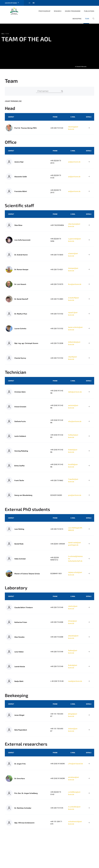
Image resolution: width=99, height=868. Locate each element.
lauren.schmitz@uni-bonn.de (76, 328)
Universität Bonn (12, 3)
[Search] (62, 91)
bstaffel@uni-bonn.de (73, 466)
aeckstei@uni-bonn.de (73, 407)
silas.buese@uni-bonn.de (74, 225)
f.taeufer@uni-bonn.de (73, 480)
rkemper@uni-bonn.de (73, 269)
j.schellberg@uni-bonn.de (74, 793)
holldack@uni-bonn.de (73, 436)
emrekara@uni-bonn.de (74, 778)
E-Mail (73, 117)
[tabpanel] (49, 46)
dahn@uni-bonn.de (75, 392)
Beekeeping (77, 19)
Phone (55, 117)
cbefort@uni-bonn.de (73, 607)
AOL (3, 34)
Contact (11, 117)
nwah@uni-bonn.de (75, 681)
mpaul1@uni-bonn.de (73, 314)
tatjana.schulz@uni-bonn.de (75, 574)
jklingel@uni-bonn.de (73, 715)
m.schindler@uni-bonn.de (74, 808)
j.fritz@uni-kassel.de (76, 764)
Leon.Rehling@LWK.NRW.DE (75, 529)
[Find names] (49, 91)
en (34, 3)
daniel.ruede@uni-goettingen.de (75, 544)
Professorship (44, 11)
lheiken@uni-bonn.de (73, 652)
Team (87, 19)
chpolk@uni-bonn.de (73, 358)
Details (89, 117)
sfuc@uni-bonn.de (75, 421)
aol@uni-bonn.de (74, 162)
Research (58, 11)
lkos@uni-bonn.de (75, 284)
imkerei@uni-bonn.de (73, 730)
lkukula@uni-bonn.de (73, 666)
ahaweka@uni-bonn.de (73, 637)
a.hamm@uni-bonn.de (73, 255)
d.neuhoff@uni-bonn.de (74, 299)
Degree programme (73, 11)
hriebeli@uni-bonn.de (73, 451)
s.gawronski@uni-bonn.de (75, 240)
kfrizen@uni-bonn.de (73, 622)
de (30, 3)
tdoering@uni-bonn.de (73, 128)
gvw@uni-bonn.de (75, 495)
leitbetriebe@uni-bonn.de (74, 343)
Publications (89, 11)
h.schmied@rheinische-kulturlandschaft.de (76, 559)
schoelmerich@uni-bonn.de (75, 823)
